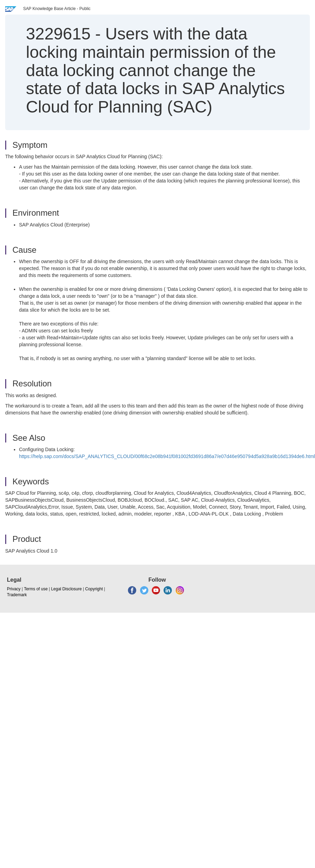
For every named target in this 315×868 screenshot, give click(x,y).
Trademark (17, 595)
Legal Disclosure (67, 589)
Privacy (14, 589)
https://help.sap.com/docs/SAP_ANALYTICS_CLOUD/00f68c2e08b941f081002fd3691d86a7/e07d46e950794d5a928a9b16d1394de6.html (167, 456)
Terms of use (36, 589)
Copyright (94, 589)
